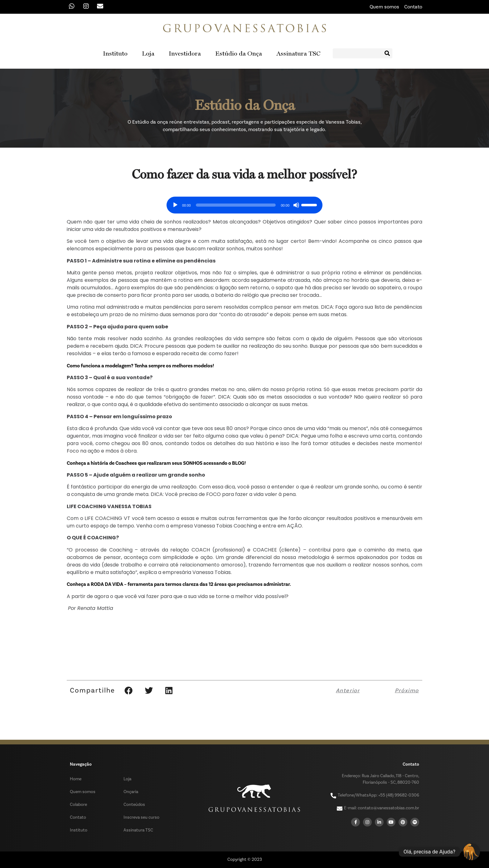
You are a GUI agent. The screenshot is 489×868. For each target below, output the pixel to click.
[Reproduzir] (175, 205)
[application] (244, 203)
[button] (128, 691)
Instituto (115, 53)
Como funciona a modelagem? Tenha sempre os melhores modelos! (140, 366)
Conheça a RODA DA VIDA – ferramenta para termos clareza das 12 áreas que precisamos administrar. (179, 584)
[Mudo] (296, 205)
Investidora (185, 53)
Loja (148, 53)
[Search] (387, 53)
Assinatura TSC (298, 53)
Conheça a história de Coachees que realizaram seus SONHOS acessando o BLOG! (156, 463)
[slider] (236, 205)
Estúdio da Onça (239, 53)
